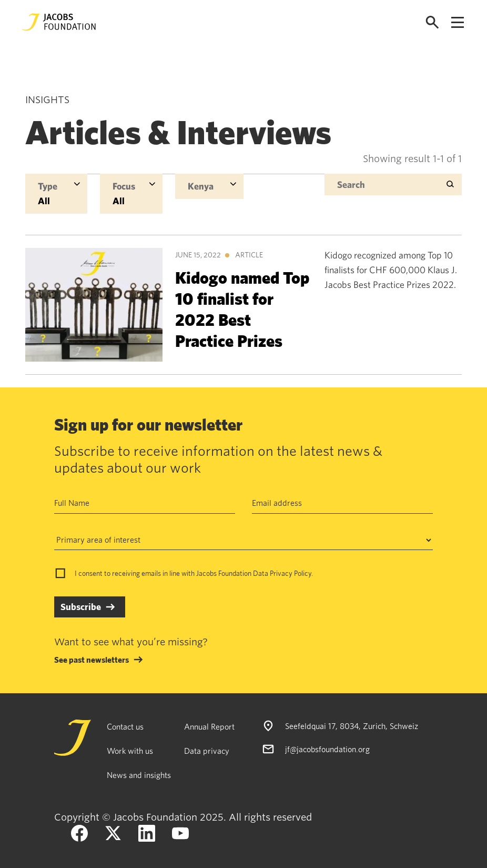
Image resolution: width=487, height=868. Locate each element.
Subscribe (81, 607)
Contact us (125, 726)
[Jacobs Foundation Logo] (59, 22)
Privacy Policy (291, 573)
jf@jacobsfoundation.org (327, 749)
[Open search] (432, 22)
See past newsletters (92, 660)
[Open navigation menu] (458, 22)
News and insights (139, 775)
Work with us (130, 751)
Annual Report (209, 726)
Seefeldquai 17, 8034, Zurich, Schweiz (352, 726)
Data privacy (207, 751)
